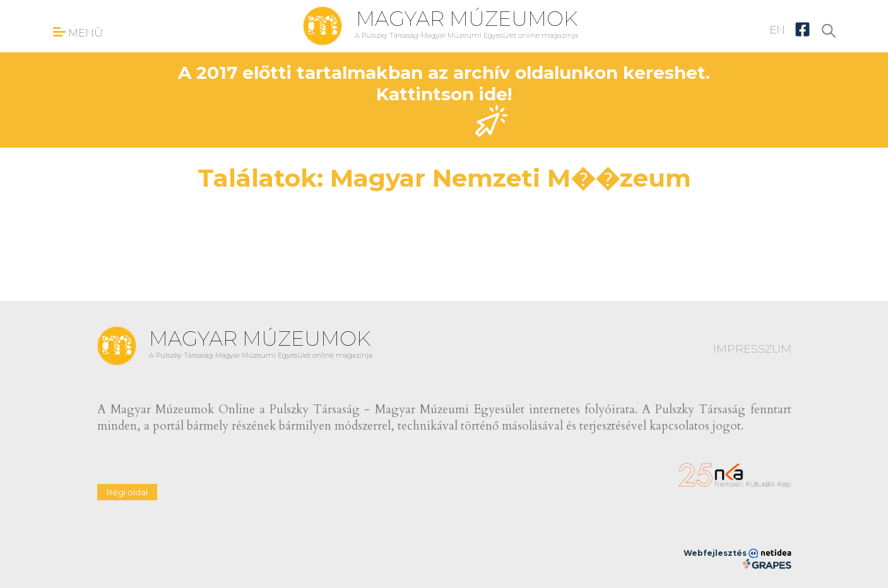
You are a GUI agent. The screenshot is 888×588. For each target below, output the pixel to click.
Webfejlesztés (737, 553)
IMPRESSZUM (752, 349)
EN (777, 30)
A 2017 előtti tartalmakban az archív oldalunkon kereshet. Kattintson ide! (444, 99)
